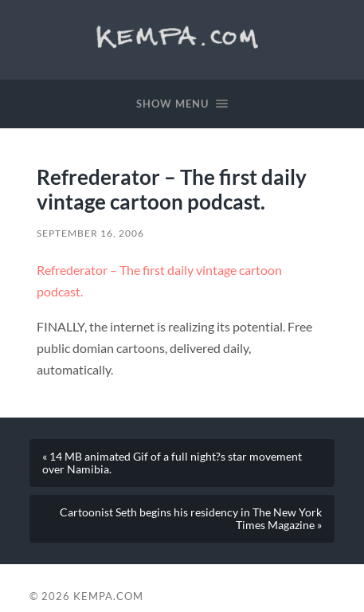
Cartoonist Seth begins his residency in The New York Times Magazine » (191, 519)
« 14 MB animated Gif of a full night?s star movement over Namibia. (172, 463)
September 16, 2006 (90, 233)
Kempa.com (182, 36)
